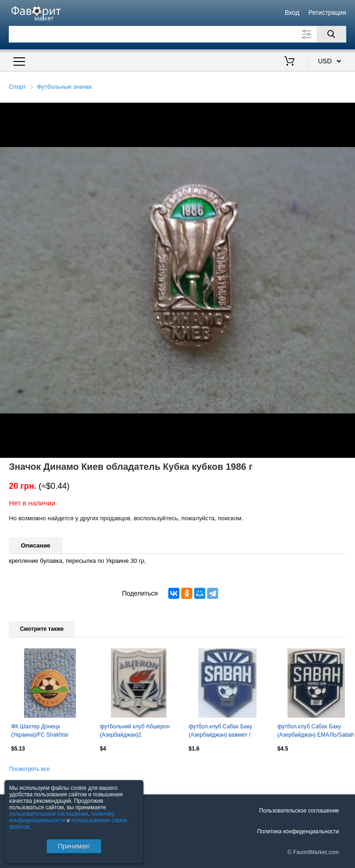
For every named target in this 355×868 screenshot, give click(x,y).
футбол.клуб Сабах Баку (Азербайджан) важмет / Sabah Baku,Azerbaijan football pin (227, 732)
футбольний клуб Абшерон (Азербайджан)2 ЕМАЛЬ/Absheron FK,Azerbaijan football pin (135, 732)
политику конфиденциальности (62, 817)
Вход (292, 12)
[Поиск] (331, 34)
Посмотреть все (29, 769)
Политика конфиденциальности (298, 831)
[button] (347, 111)
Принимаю (74, 846)
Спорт (17, 87)
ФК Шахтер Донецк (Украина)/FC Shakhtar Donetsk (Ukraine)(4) (40, 732)
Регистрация (327, 12)
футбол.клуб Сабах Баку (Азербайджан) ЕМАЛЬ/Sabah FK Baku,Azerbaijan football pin (316, 732)
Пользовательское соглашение (299, 811)
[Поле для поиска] (177, 34)
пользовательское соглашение (49, 814)
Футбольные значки (64, 87)
